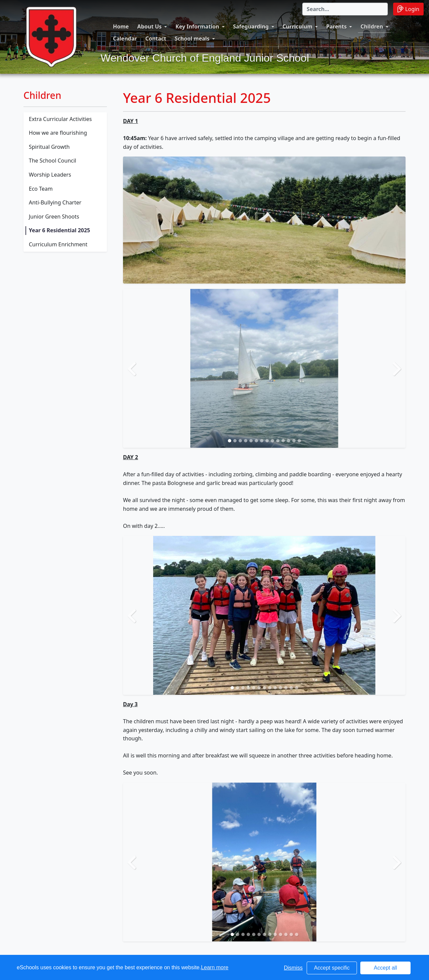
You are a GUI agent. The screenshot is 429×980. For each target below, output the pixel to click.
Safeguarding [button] (251, 26)
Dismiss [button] (293, 968)
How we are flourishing (58, 133)
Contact (156, 39)
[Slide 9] (272, 441)
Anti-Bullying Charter (55, 202)
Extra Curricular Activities (60, 119)
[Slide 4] (246, 441)
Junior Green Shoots (54, 217)
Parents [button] (336, 26)
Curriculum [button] (297, 26)
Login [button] (408, 9)
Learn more (215, 967)
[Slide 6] (256, 441)
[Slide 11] (283, 441)
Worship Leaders (50, 175)
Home (121, 26)
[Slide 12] (289, 441)
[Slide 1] (230, 441)
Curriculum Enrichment (58, 244)
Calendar (125, 39)
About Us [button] (150, 26)
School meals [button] (192, 39)
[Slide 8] (267, 441)
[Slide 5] (251, 441)
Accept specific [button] (332, 968)
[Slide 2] (235, 441)
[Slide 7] (262, 441)
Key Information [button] (197, 26)
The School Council (52, 161)
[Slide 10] (278, 441)
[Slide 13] (294, 441)
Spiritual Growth (49, 147)
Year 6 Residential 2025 (59, 230)
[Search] (345, 9)
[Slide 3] (240, 441)
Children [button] (372, 26)
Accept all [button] (385, 968)
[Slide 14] (299, 441)
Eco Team (41, 189)
